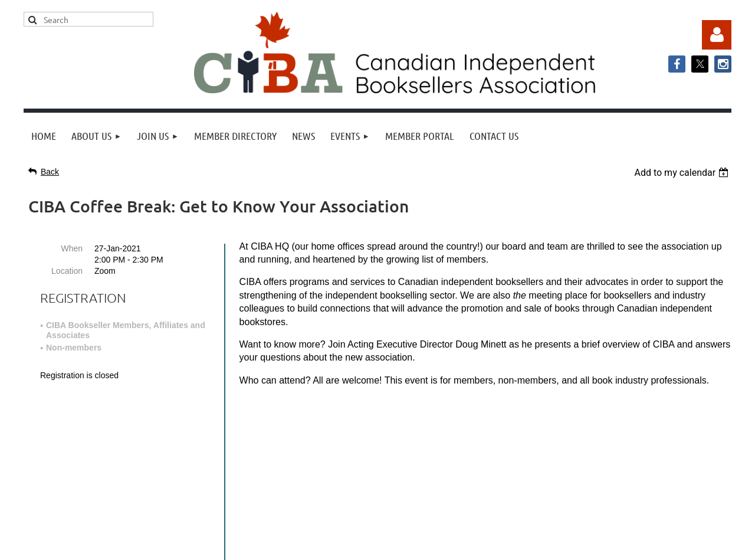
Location (67, 271)
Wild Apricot (612, 545)
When (72, 248)
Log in (717, 35)
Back (50, 172)
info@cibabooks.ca (377, 451)
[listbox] (683, 173)
